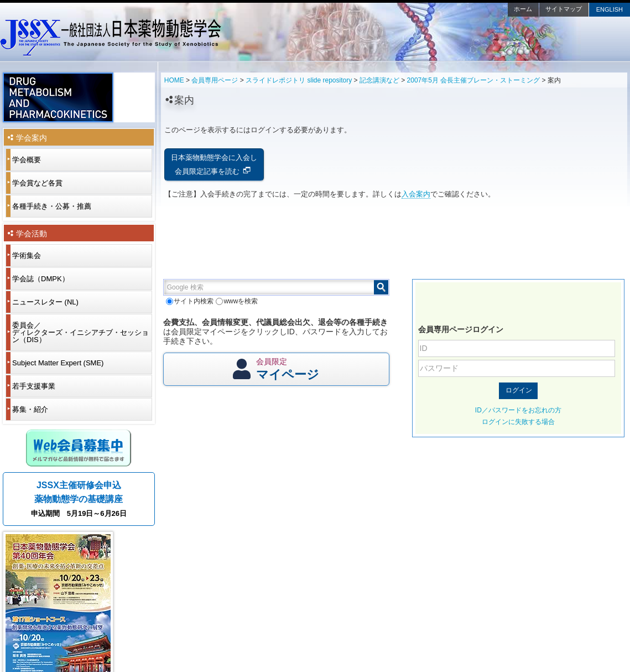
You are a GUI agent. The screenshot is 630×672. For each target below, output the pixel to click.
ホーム (523, 9)
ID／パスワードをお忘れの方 (518, 410)
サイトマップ (564, 9)
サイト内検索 (190, 301)
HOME (174, 80)
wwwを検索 (237, 301)
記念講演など (379, 80)
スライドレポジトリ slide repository (299, 80)
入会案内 (416, 194)
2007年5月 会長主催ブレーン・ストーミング (474, 80)
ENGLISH (610, 9)
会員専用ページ (215, 80)
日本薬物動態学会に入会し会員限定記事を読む (214, 164)
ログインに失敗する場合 (518, 422)
